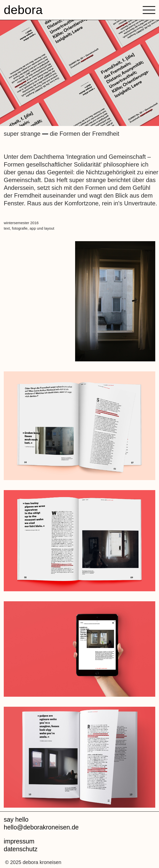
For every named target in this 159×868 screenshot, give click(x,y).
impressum (19, 841)
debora (23, 10)
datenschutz (21, 849)
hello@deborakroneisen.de (41, 827)
